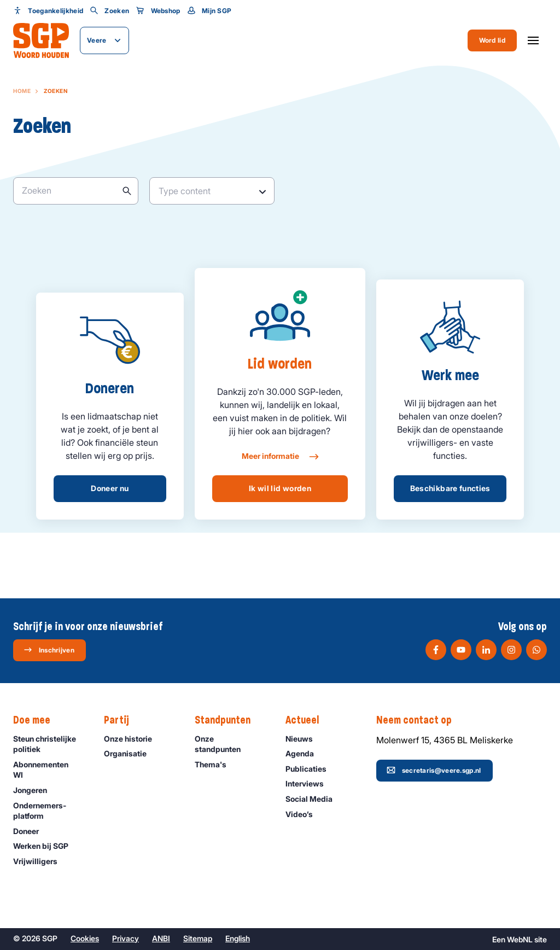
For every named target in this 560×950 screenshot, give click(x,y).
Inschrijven (49, 650)
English (238, 938)
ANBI (161, 938)
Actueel (308, 720)
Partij (122, 720)
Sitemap (198, 938)
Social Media (314, 799)
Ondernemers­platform (49, 811)
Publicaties (311, 769)
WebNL (520, 939)
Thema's (215, 764)
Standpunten (228, 720)
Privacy (126, 938)
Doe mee (37, 720)
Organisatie (130, 753)
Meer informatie (280, 457)
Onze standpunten (231, 744)
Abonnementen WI (49, 770)
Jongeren (35, 790)
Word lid (492, 40)
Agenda (305, 753)
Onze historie (133, 739)
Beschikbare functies (450, 488)
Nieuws (304, 739)
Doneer (31, 831)
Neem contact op (419, 720)
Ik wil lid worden (280, 488)
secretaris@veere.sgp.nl (434, 770)
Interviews (310, 783)
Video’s (304, 814)
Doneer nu (110, 488)
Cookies (85, 938)
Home (22, 91)
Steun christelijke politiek (49, 744)
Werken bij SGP (46, 846)
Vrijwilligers (40, 861)
